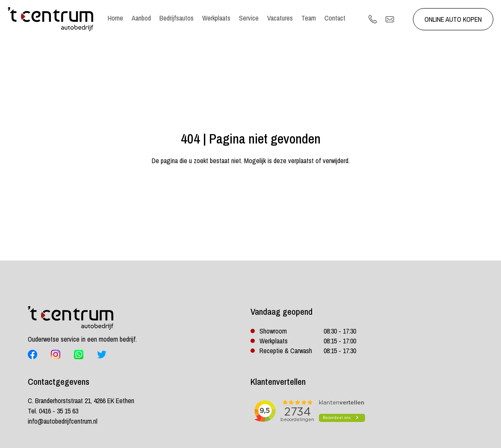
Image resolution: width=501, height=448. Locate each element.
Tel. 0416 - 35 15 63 (53, 411)
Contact (335, 18)
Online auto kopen (453, 19)
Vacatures (280, 18)
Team (309, 18)
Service (249, 18)
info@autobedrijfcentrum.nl (63, 421)
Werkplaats (216, 18)
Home (115, 18)
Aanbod (141, 18)
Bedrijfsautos (177, 18)
